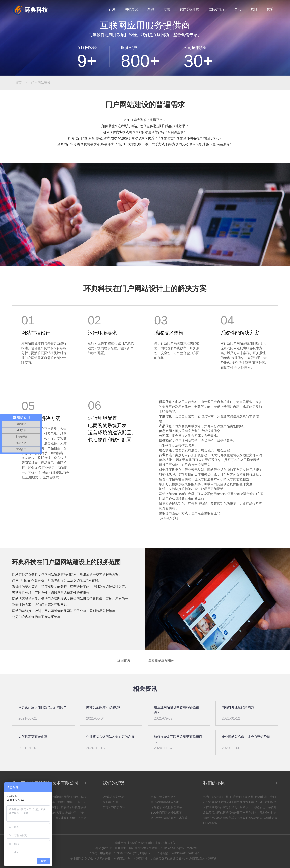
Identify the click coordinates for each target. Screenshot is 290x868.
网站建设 (131, 9)
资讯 (238, 9)
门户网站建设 (41, 83)
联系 (270, 9)
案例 (151, 9)
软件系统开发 (189, 9)
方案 (167, 9)
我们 (254, 9)
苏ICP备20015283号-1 (185, 853)
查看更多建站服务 (161, 660)
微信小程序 (217, 9)
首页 (112, 9)
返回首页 (124, 660)
